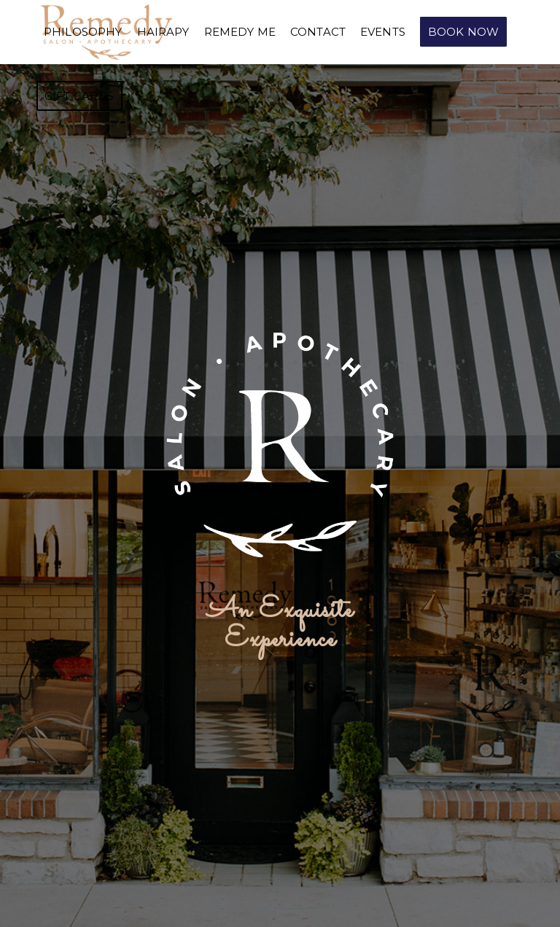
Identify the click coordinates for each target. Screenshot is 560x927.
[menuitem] (83, 32)
